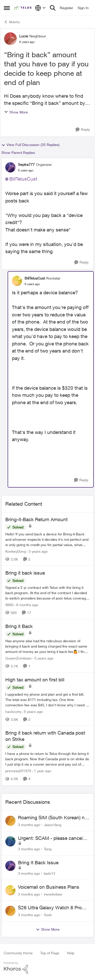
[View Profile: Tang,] (10, 841)
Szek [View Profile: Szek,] (48, 915)
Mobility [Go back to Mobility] (12, 22)
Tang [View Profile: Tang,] (48, 849)
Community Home (18, 953)
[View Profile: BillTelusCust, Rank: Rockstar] (17, 281)
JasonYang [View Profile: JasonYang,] (53, 824)
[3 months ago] (29, 824)
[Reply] (83, 130)
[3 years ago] (37, 551)
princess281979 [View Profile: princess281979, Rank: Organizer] (18, 771)
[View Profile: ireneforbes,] (10, 890)
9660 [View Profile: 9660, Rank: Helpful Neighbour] (9, 605)
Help (71, 953)
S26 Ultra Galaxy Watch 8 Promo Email (53, 908)
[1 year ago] (42, 771)
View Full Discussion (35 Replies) (30, 145)
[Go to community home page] (23, 8)
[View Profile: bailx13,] (10, 866)
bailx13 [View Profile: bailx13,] (50, 873)
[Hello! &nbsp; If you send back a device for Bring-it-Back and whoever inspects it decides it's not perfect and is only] (48, 539)
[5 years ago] (43, 658)
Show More (16, 112)
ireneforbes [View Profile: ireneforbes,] (53, 894)
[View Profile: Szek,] (10, 911)
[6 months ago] (26, 605)
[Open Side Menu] (7, 8)
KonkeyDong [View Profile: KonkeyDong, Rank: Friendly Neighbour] (16, 551)
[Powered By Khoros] (48, 968)
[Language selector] (40, 8)
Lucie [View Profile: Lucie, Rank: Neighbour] (24, 36)
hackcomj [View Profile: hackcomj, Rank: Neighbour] (13, 711)
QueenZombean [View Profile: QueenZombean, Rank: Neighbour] (18, 658)
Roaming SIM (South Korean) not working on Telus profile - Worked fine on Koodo (54, 818)
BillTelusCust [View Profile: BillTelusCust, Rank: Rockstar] (35, 278)
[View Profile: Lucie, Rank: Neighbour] (10, 39)
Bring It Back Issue (38, 862)
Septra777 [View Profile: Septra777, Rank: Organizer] (26, 164)
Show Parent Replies (18, 152)
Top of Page (50, 953)
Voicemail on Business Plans (49, 887)
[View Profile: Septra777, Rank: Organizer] (10, 167)
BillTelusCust (23, 179)
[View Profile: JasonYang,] (10, 821)
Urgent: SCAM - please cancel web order (50, 838)
